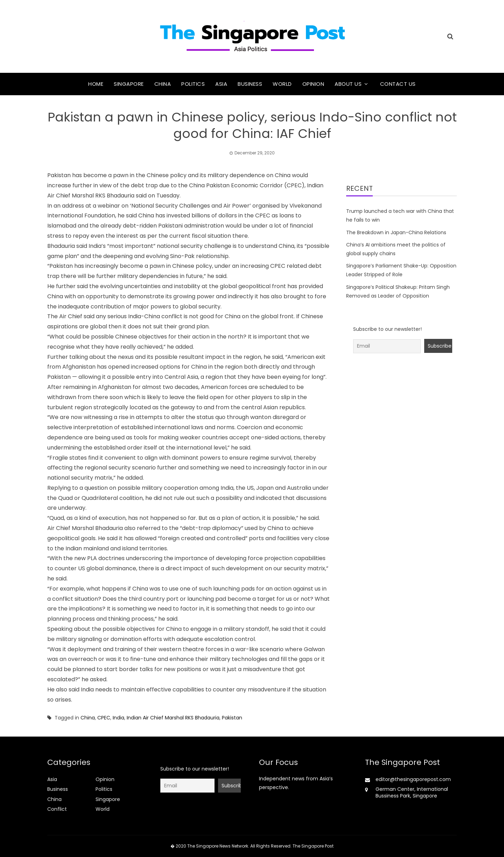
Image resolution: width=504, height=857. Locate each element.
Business (250, 84)
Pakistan (232, 718)
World (282, 84)
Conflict (57, 809)
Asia (221, 84)
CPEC (104, 718)
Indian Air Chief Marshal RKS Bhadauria (173, 718)
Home (96, 84)
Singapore (129, 84)
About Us (348, 84)
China (163, 84)
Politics (193, 84)
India (118, 718)
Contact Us (398, 84)
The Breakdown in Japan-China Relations (396, 232)
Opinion (313, 84)
